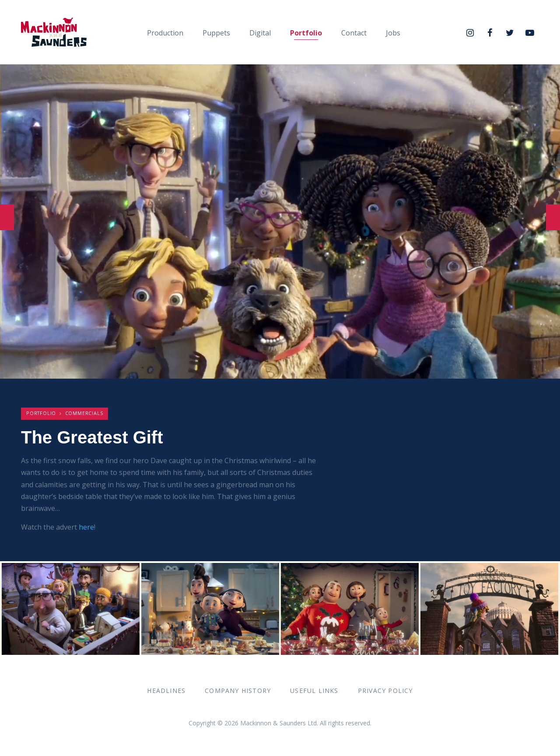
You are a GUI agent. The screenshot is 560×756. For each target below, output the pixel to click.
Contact (354, 33)
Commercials (84, 413)
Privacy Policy (385, 691)
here (86, 527)
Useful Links (314, 691)
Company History (238, 691)
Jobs (393, 33)
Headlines (166, 691)
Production (165, 33)
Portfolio (306, 33)
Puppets (216, 33)
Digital (260, 33)
